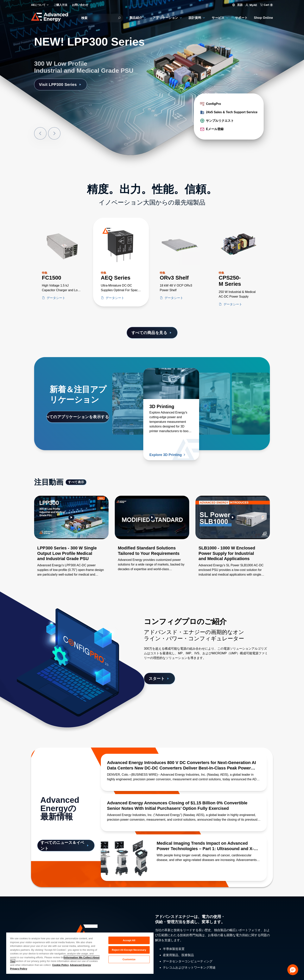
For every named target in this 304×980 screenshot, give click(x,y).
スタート (159, 679)
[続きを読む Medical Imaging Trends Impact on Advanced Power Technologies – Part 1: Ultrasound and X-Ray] (124, 858)
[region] (80, 953)
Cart (267, 5)
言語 (237, 5)
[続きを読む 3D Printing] (171, 383)
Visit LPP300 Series (61, 85)
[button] (293, 970)
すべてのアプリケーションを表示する (78, 417)
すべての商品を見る (152, 333)
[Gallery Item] (71, 541)
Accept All (129, 940)
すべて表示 (76, 482)
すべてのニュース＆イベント (65, 845)
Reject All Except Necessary (129, 950)
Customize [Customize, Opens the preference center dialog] (129, 959)
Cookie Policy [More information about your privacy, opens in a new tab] (60, 965)
